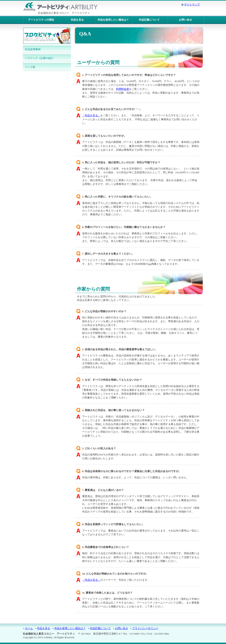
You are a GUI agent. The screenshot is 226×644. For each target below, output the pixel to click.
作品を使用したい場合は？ (113, 20)
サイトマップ (192, 5)
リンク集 (30, 67)
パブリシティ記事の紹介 (39, 58)
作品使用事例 (33, 49)
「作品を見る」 (91, 115)
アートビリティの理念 (41, 20)
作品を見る (77, 20)
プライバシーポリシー (145, 628)
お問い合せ (185, 20)
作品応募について (149, 20)
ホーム (29, 628)
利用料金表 (123, 89)
